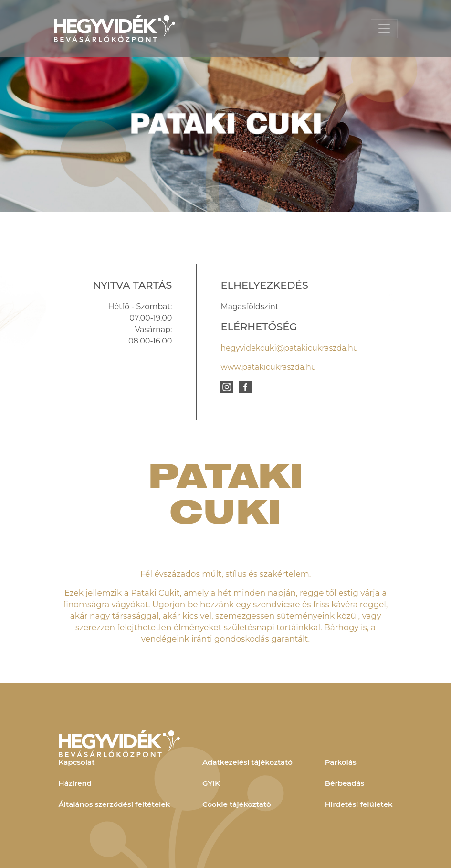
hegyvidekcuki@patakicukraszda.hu (289, 348)
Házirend (75, 783)
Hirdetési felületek (359, 804)
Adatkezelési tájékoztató (247, 762)
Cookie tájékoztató (237, 804)
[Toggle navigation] (384, 29)
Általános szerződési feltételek (115, 804)
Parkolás (341, 762)
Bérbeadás (345, 783)
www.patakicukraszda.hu (268, 367)
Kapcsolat (77, 762)
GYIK (211, 783)
